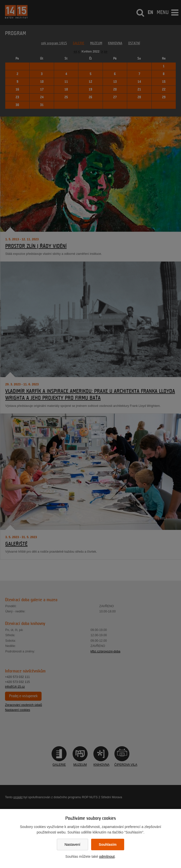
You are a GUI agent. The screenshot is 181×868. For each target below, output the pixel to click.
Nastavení (72, 844)
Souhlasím (108, 844)
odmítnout (107, 856)
